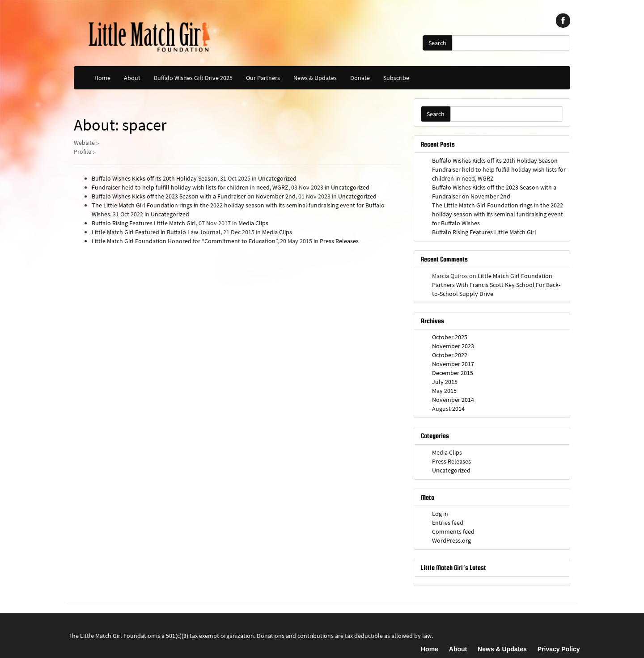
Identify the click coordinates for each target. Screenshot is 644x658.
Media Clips (253, 223)
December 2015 (453, 373)
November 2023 (453, 346)
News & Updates (315, 78)
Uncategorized (277, 178)
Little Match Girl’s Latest (453, 567)
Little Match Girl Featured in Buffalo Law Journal (156, 232)
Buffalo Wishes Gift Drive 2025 (193, 78)
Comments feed (453, 531)
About (132, 78)
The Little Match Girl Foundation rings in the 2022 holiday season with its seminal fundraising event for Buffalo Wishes (498, 214)
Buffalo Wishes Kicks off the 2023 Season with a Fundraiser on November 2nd (194, 196)
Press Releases (339, 241)
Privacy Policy (559, 649)
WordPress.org (451, 540)
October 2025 (450, 337)
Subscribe (396, 78)
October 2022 (450, 355)
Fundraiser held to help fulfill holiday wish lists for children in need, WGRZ (190, 187)
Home (102, 78)
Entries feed (448, 523)
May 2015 (444, 391)
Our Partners (263, 78)
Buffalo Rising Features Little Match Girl (144, 223)
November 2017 (453, 364)
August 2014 (448, 409)
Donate (360, 78)
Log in (440, 514)
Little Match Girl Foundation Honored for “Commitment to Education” (185, 241)
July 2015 (445, 382)
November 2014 (453, 400)
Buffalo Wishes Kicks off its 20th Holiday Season (155, 178)
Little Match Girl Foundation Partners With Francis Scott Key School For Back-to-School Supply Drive (496, 285)
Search (437, 43)
